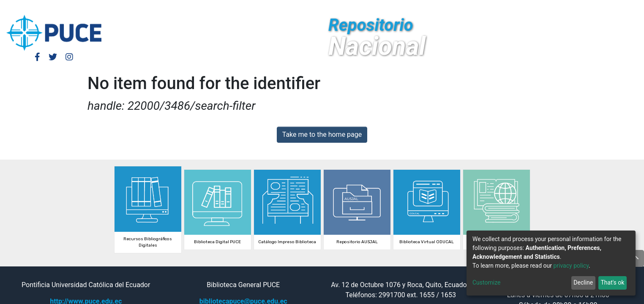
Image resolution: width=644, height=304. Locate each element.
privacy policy (571, 266)
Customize (486, 282)
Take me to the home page (322, 134)
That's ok (612, 282)
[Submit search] (575, 8)
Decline (583, 282)
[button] (562, 8)
